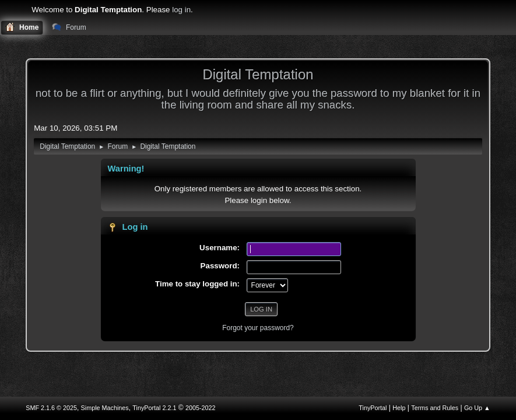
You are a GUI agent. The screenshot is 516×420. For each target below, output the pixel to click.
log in (181, 10)
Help (399, 408)
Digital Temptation (258, 74)
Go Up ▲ (477, 408)
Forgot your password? (258, 328)
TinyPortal (373, 408)
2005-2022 (201, 408)
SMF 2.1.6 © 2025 (51, 408)
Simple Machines (105, 408)
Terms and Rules (435, 408)
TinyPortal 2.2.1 (154, 408)
